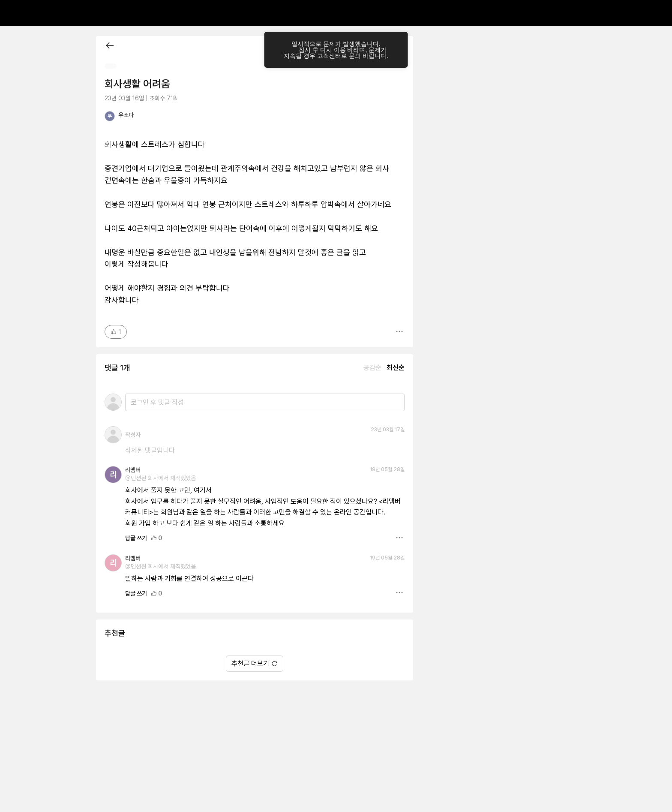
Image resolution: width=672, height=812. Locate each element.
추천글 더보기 (255, 663)
